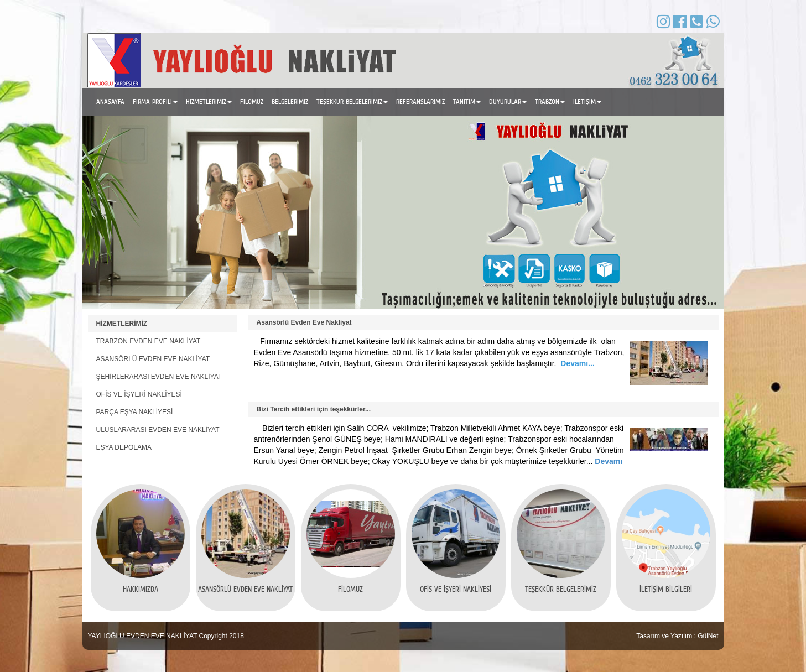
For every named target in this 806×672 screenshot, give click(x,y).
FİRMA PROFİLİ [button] (155, 101)
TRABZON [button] (550, 101)
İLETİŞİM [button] (587, 101)
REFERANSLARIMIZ (420, 101)
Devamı (607, 461)
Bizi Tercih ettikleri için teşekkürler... (314, 409)
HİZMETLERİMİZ (122, 324)
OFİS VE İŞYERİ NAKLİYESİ (139, 394)
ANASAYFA (110, 101)
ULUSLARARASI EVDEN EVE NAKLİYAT (158, 430)
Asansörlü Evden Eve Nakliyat (304, 322)
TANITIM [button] (467, 101)
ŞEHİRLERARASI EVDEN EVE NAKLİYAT (159, 377)
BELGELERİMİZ (290, 101)
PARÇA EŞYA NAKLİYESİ (135, 412)
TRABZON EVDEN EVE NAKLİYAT (149, 341)
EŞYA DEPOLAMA (124, 447)
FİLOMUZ (252, 101)
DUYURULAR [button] (508, 101)
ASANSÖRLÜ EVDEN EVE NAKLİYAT (153, 359)
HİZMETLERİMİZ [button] (209, 101)
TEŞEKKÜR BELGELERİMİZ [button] (352, 101)
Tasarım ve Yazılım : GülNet (677, 636)
